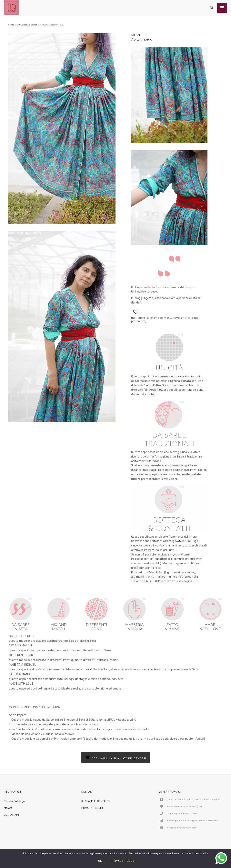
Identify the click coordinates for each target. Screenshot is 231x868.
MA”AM (8, 808)
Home (11, 25)
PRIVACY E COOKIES (93, 808)
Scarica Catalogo (14, 801)
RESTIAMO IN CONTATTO (95, 801)
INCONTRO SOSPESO (28, 25)
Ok (100, 861)
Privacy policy (123, 861)
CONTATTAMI (11, 815)
